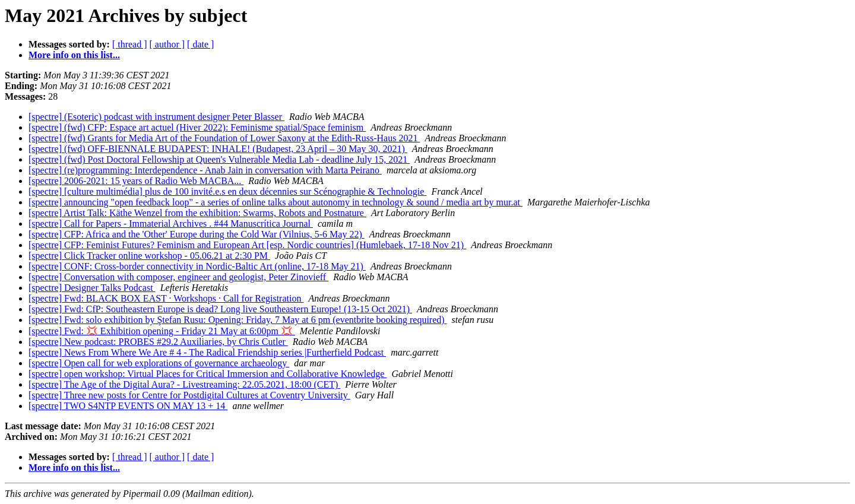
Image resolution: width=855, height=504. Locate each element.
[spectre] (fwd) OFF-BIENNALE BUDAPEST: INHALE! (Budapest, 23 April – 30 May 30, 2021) (218, 149)
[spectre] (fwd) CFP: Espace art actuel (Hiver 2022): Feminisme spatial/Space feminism (197, 127)
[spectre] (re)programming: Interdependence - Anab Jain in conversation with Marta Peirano (205, 170)
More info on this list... (74, 55)
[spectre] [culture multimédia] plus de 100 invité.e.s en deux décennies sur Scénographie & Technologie (227, 191)
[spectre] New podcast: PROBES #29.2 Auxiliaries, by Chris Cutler (158, 342)
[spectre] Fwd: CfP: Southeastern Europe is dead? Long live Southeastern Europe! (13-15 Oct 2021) (220, 309)
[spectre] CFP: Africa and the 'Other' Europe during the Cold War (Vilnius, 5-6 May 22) (197, 234)
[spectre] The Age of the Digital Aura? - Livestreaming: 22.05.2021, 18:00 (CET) (184, 384)
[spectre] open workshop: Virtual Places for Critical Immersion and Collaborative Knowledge (208, 374)
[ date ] (200, 44)
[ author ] (167, 44)
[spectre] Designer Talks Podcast (92, 288)
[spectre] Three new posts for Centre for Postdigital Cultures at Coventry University (189, 395)
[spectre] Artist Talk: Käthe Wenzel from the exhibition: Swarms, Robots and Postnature (197, 213)
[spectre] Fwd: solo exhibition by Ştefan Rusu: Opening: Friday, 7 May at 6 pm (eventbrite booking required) (238, 320)
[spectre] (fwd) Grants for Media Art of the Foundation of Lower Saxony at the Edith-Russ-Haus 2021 (224, 138)
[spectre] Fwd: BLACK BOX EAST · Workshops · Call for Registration (166, 298)
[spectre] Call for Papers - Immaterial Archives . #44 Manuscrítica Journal (171, 224)
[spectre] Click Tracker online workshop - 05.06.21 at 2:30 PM (149, 256)
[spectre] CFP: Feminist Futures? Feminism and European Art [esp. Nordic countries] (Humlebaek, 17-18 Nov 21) (247, 245)
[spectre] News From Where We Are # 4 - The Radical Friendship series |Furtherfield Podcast (207, 352)
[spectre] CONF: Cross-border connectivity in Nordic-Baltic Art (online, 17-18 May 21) (197, 266)
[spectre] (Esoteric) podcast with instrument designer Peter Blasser (156, 117)
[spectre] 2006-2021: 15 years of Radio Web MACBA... (136, 181)
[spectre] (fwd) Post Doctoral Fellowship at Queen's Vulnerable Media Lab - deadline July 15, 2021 (219, 159)
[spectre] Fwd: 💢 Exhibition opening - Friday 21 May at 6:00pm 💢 (162, 331)
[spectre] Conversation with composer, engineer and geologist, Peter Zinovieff (178, 277)
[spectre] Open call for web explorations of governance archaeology (159, 363)
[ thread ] (130, 44)
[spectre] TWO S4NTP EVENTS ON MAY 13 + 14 (128, 406)
